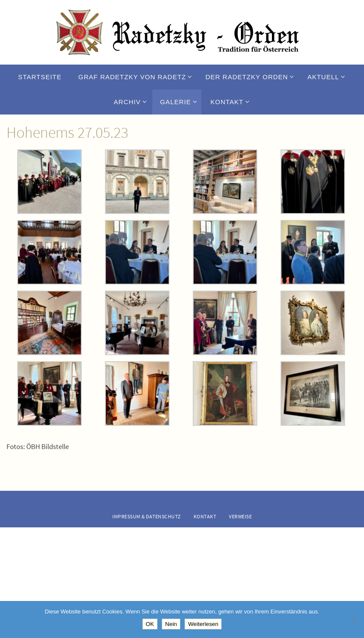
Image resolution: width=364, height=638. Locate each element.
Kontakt (205, 516)
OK (150, 624)
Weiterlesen (203, 624)
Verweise (240, 516)
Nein (171, 624)
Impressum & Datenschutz (147, 516)
